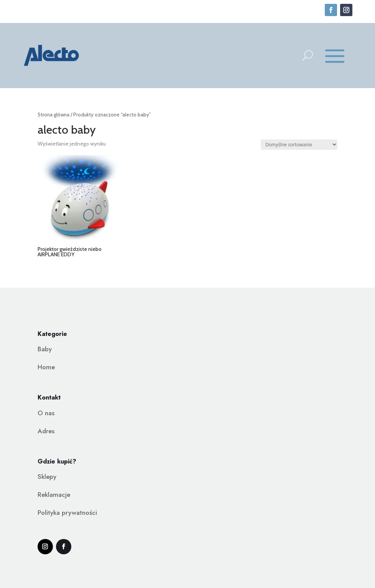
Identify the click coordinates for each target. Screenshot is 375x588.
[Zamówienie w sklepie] (299, 145)
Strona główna (53, 115)
